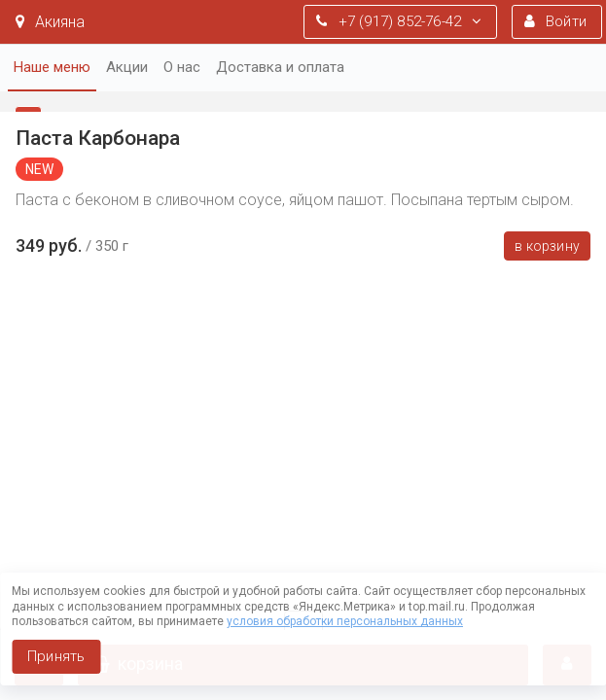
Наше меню (52, 67)
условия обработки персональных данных (345, 621)
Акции (127, 67)
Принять (56, 656)
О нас (182, 67)
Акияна (50, 22)
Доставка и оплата (280, 67)
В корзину (547, 246)
